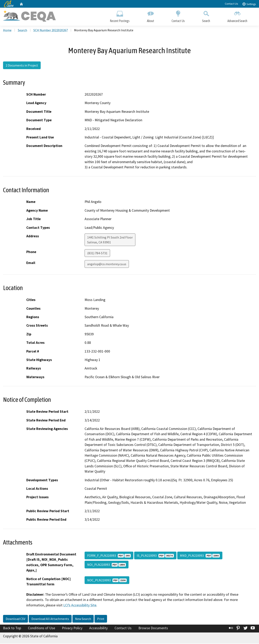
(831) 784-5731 (97, 253)
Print (101, 619)
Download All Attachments (50, 619)
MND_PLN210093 (200, 556)
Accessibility (98, 629)
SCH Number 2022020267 (51, 31)
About (151, 16)
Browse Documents (153, 629)
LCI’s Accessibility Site (80, 606)
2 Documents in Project (22, 66)
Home (7, 31)
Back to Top (12, 629)
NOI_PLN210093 (107, 565)
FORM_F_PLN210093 (109, 556)
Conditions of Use (41, 629)
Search (206, 16)
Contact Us (231, 4)
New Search (83, 619)
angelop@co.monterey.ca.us (107, 264)
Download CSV (15, 619)
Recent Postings (120, 16)
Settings (249, 4)
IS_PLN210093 (155, 556)
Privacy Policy (72, 629)
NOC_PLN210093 (107, 581)
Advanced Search (237, 16)
